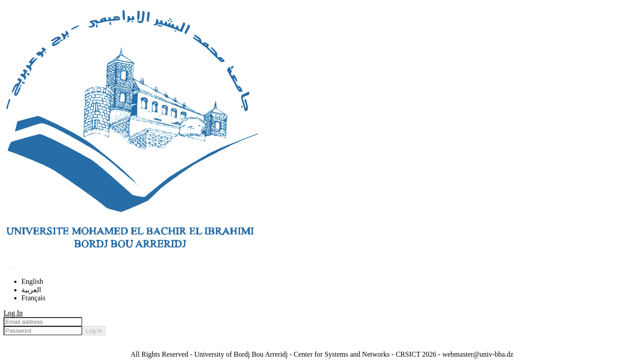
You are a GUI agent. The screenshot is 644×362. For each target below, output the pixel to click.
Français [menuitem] (33, 298)
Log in (94, 331)
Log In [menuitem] (13, 313)
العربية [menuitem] (31, 290)
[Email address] (43, 322)
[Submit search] (10, 268)
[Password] (43, 331)
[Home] (132, 257)
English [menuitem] (32, 281)
